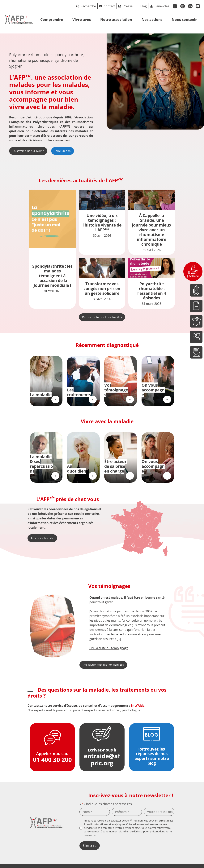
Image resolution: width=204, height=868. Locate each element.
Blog (144, 6)
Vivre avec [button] (82, 19)
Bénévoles (162, 6)
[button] (82, 623)
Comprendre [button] (52, 19)
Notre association (116, 19)
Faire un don (63, 151)
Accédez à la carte (42, 538)
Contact (109, 6)
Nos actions (152, 19)
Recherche (86, 6)
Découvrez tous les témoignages (103, 665)
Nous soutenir (184, 19)
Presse (128, 6)
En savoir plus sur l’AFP (28, 151)
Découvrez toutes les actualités (102, 317)
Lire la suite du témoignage (109, 648)
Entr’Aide (138, 706)
